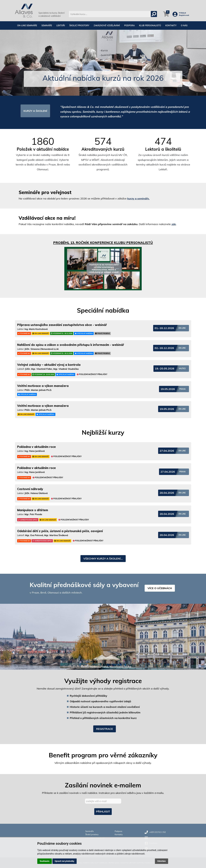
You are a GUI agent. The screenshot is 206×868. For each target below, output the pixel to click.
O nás (184, 25)
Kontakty (171, 25)
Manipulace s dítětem (33, 510)
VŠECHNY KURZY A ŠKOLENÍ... (103, 559)
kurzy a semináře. (138, 198)
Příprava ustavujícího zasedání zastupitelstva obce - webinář (62, 325)
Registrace (105, 729)
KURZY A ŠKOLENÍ (35, 111)
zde (174, 224)
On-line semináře (27, 25)
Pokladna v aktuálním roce (36, 447)
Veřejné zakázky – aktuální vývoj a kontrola (49, 365)
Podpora (129, 25)
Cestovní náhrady (30, 489)
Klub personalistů (150, 25)
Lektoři (61, 25)
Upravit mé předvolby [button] (65, 861)
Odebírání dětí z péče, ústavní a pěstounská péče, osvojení (60, 531)
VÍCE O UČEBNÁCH (160, 588)
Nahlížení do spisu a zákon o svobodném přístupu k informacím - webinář (71, 345)
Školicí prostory (79, 25)
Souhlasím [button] (45, 861)
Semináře (47, 25)
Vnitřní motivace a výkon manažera (43, 386)
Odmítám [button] (162, 861)
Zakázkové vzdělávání (107, 25)
